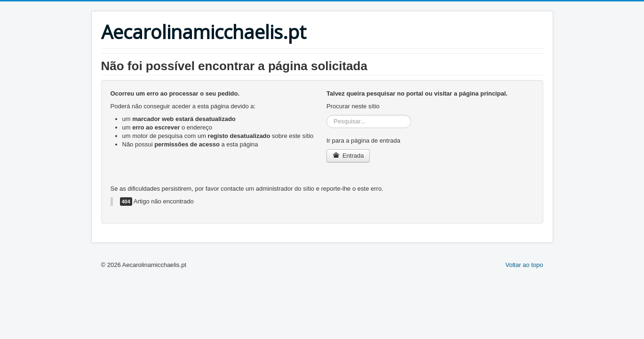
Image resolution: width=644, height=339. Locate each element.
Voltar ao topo (524, 265)
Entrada (348, 156)
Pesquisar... (327, 115)
